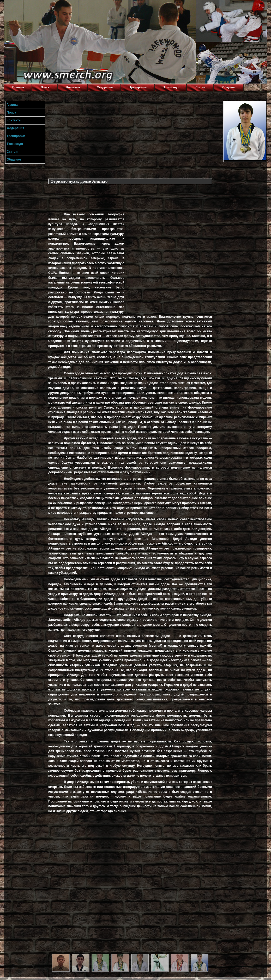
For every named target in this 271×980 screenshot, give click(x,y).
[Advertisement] (134, 137)
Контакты (73, 87)
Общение (229, 87)
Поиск (45, 87)
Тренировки (138, 87)
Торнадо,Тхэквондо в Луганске (43, 7)
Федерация (105, 87)
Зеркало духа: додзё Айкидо (79, 181)
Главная (18, 87)
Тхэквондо (171, 87)
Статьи (200, 87)
